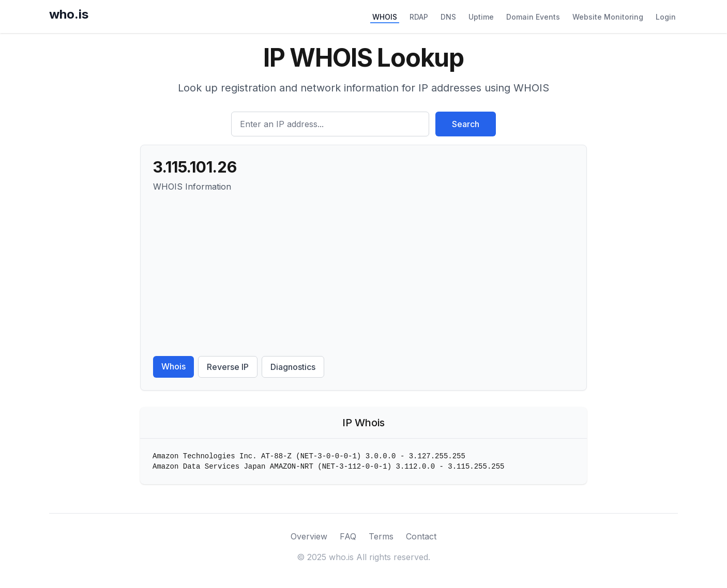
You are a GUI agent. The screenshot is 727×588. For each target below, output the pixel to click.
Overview (309, 536)
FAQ (348, 536)
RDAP (419, 17)
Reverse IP (228, 367)
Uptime (481, 17)
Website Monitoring (608, 17)
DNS (448, 17)
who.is (69, 14)
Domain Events (533, 17)
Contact (421, 536)
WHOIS (385, 17)
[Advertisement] (363, 274)
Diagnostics (293, 367)
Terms (381, 536)
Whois (173, 366)
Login (666, 17)
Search (466, 124)
